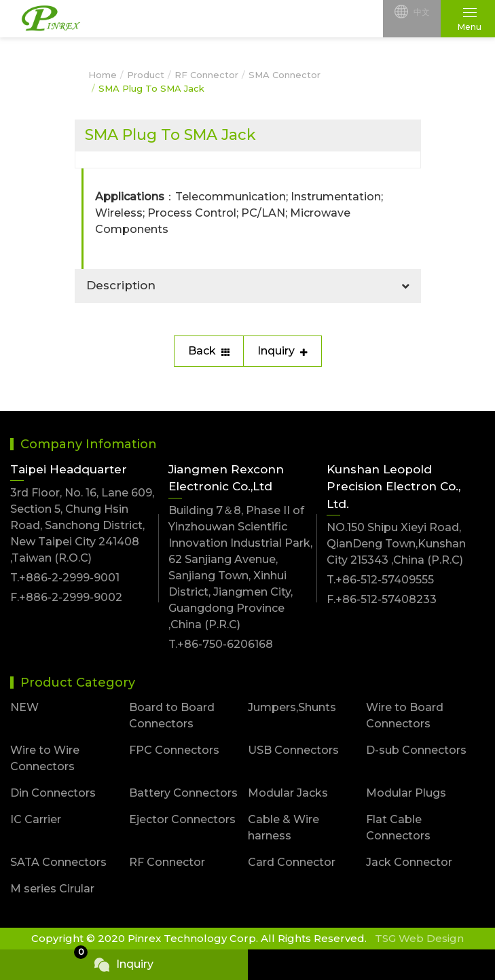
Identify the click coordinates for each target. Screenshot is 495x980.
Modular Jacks (288, 793)
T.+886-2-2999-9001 (65, 578)
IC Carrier (36, 819)
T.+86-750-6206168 (221, 644)
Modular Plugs (406, 793)
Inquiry (282, 351)
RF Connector (206, 75)
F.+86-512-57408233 (382, 599)
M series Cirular (52, 889)
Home (103, 75)
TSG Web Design (419, 938)
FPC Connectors (174, 750)
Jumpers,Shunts (292, 707)
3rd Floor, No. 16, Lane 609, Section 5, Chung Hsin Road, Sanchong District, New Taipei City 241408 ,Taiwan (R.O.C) (82, 525)
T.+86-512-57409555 (380, 580)
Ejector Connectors (182, 819)
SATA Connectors (58, 862)
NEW (24, 707)
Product (146, 75)
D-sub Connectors (416, 750)
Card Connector (292, 862)
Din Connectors (53, 793)
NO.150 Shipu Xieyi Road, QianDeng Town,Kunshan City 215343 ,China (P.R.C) (396, 544)
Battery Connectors (183, 793)
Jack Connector (409, 862)
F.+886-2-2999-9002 (66, 597)
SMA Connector (285, 75)
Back (209, 351)
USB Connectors (293, 750)
